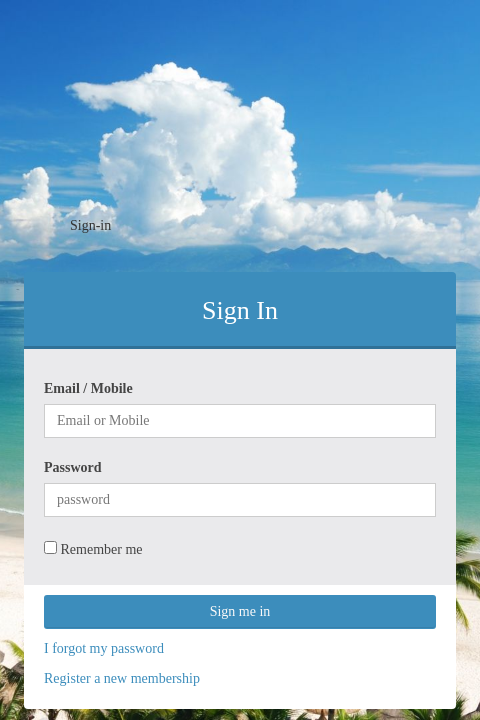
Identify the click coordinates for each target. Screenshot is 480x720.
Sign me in (240, 611)
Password (73, 467)
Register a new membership (122, 678)
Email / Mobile (88, 388)
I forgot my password (104, 648)
